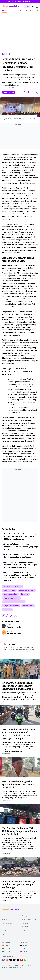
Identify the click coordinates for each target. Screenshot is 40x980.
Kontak (4, 916)
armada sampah (9, 590)
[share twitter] (33, 92)
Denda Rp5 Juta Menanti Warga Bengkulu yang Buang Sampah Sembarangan (18, 884)
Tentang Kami (26, 916)
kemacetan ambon (10, 594)
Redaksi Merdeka (14, 627)
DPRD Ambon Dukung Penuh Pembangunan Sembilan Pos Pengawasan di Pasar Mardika (18, 686)
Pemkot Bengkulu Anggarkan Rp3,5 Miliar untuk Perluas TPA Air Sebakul (18, 784)
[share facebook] (29, 92)
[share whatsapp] (25, 92)
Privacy (4, 930)
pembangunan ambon (11, 598)
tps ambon (7, 610)
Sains (26, 10)
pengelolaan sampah (11, 606)
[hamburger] (37, 6)
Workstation (25, 923)
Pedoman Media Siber (29, 920)
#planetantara (9, 92)
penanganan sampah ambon (14, 602)
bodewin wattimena (27, 590)
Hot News (12, 10)
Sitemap (5, 934)
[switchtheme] (33, 6)
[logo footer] (11, 910)
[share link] (37, 92)
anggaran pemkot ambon (13, 586)
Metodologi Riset (8, 923)
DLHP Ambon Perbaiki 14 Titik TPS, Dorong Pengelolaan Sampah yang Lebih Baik (20, 831)
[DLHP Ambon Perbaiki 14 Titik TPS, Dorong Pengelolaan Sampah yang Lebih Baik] (20, 814)
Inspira (32, 10)
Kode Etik (25, 930)
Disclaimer (5, 927)
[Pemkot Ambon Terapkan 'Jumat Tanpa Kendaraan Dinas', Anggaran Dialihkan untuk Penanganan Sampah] (20, 715)
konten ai (25, 594)
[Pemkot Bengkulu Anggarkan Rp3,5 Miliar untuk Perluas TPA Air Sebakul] (20, 767)
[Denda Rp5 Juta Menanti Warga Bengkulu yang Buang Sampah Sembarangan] (20, 867)
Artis (20, 10)
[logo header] (10, 6)
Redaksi (5, 920)
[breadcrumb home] (4, 54)
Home (4, 10)
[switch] (27, 6)
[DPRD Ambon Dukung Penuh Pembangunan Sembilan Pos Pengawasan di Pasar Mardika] (20, 668)
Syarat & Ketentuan (28, 927)
